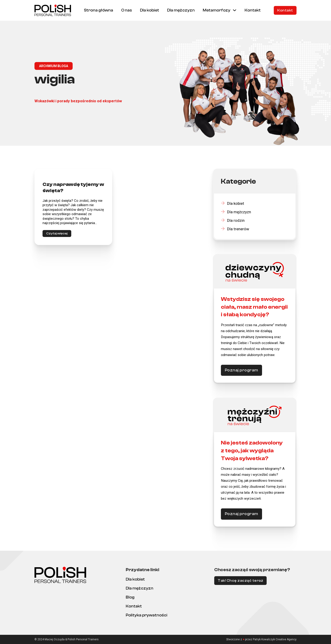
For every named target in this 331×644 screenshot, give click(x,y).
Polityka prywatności (147, 615)
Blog (130, 597)
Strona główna (98, 10)
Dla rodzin (233, 220)
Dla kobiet (150, 10)
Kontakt (253, 10)
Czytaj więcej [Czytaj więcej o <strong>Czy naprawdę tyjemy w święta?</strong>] (57, 234)
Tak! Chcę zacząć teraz (240, 581)
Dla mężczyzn (181, 10)
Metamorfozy (217, 10)
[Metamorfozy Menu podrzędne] (235, 10)
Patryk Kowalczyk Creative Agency (275, 639)
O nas (127, 10)
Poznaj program (241, 370)
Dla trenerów (235, 229)
